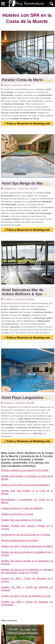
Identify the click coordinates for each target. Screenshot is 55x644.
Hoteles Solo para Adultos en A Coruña (21, 520)
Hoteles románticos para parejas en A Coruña (25, 470)
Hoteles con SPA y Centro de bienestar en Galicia (27, 546)
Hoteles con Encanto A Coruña (17, 514)
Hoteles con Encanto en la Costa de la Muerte (25, 485)
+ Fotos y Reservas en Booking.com (27, 124)
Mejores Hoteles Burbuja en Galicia (20, 540)
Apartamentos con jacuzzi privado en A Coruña (26, 535)
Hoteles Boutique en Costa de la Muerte (22, 508)
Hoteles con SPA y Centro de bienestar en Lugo (26, 596)
